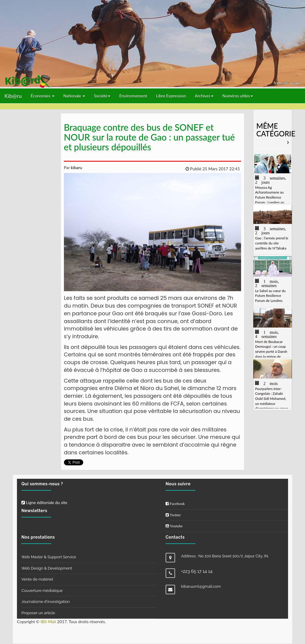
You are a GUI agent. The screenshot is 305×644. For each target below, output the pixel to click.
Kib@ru (13, 96)
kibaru (76, 167)
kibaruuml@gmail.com (201, 586)
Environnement (133, 96)
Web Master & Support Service (49, 557)
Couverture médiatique (42, 591)
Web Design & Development (47, 568)
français (281, 83)
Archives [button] (204, 96)
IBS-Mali (48, 622)
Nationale (74, 96)
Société (102, 96)
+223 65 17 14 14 (197, 571)
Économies (43, 96)
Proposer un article (38, 613)
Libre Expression (171, 96)
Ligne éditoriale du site (44, 502)
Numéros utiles (238, 96)
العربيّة (295, 83)
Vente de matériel (37, 579)
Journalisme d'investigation (46, 602)
